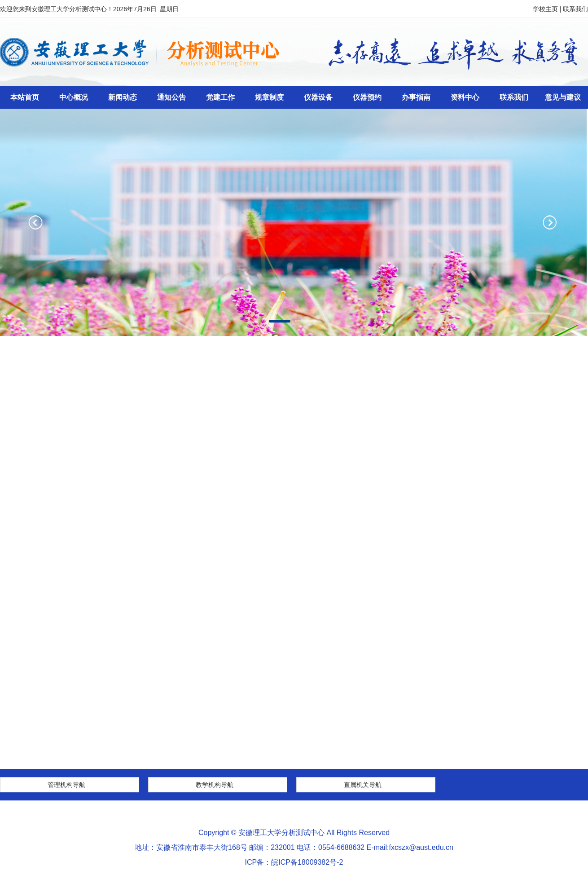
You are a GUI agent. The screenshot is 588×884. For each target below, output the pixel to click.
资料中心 (465, 97)
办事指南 (416, 97)
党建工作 (220, 97)
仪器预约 (367, 97)
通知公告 (171, 97)
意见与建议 (563, 97)
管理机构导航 (66, 785)
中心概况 (74, 97)
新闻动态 (123, 97)
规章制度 (269, 97)
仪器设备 (318, 97)
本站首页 (25, 97)
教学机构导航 (215, 785)
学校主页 (545, 9)
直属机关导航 (363, 785)
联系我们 (575, 9)
